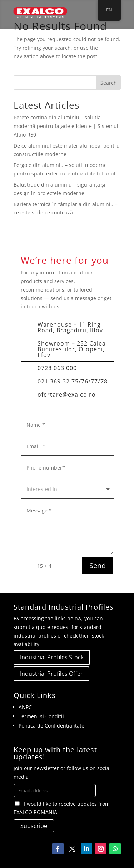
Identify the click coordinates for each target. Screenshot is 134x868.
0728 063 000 (57, 368)
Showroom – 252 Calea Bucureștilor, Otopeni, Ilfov (72, 349)
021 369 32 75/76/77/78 (73, 381)
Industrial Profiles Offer (51, 674)
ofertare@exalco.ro (67, 395)
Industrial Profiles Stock (52, 657)
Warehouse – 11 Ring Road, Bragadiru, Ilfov (70, 327)
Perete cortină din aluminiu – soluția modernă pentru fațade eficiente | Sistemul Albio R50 (66, 126)
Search (109, 83)
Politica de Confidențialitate (51, 726)
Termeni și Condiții (41, 716)
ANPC (25, 707)
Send (98, 566)
